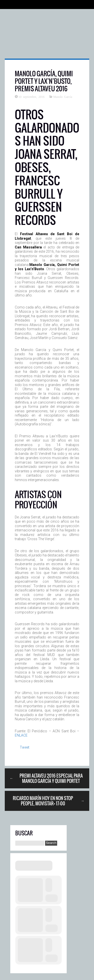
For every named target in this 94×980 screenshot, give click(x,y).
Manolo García (63, 97)
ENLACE (21, 735)
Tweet (25, 747)
